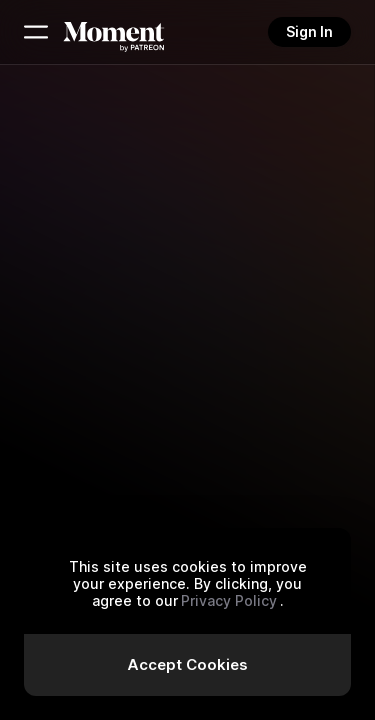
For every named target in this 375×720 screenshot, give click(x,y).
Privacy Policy (229, 600)
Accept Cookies (187, 664)
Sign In (309, 31)
